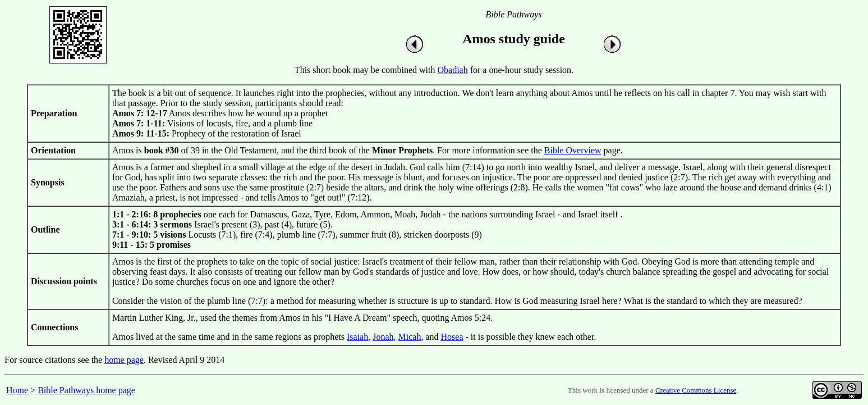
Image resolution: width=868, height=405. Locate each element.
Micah (410, 337)
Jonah (383, 337)
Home (17, 390)
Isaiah (357, 337)
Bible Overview (573, 150)
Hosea (452, 337)
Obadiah (453, 70)
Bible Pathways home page (86, 390)
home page (124, 360)
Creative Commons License (696, 390)
